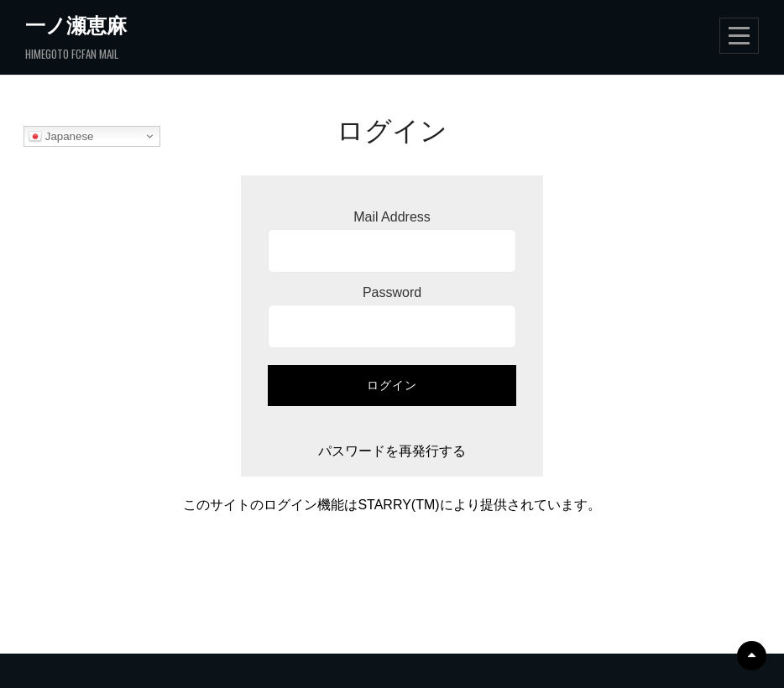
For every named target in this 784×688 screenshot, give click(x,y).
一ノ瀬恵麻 (76, 24)
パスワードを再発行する (392, 451)
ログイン (392, 385)
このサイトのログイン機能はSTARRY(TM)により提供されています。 (392, 505)
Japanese (61, 137)
